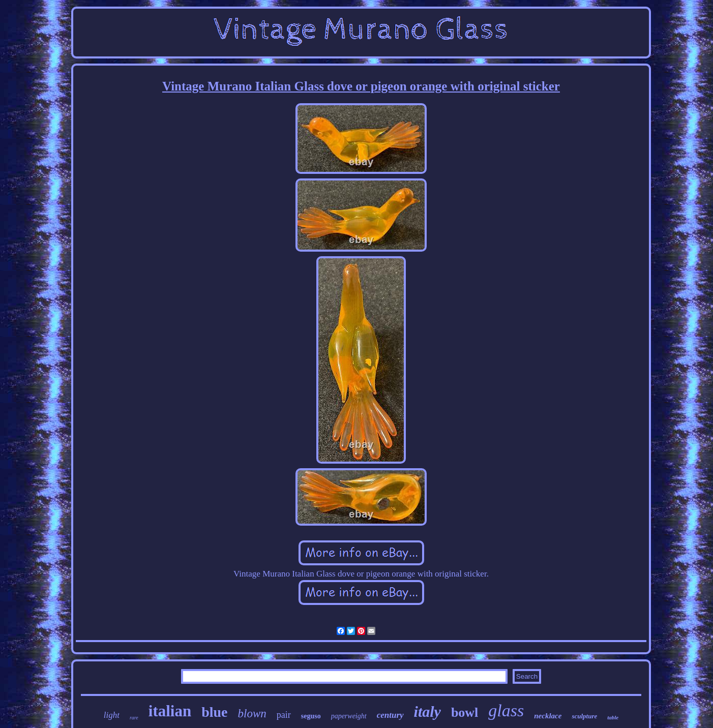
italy (427, 711)
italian (170, 711)
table (613, 717)
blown (252, 714)
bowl (465, 712)
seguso (311, 716)
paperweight (349, 716)
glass (506, 710)
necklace (548, 716)
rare (134, 718)
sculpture (584, 716)
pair (284, 715)
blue (214, 712)
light (112, 715)
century (390, 715)
